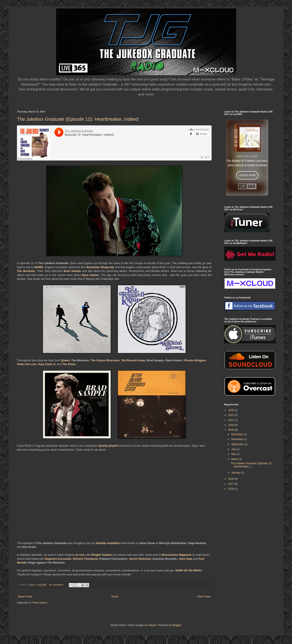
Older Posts (204, 597)
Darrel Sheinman (140, 559)
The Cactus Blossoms (105, 360)
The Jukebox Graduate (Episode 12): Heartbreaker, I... (251, 465)
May (234, 454)
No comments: (57, 585)
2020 (231, 425)
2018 (231, 479)
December (238, 434)
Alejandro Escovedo (58, 559)
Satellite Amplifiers (108, 543)
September (238, 444)
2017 (231, 484)
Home (115, 597)
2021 (231, 420)
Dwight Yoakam (101, 555)
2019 (231, 430)
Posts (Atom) (40, 603)
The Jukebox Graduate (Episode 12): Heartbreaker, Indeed (78, 119)
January (236, 473)
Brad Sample (72, 271)
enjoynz (152, 625)
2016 (231, 489)
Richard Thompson (85, 559)
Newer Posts (25, 597)
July (234, 449)
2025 (231, 410)
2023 (231, 415)
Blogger (177, 625)
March (235, 459)
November (238, 439)
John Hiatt (186, 559)
